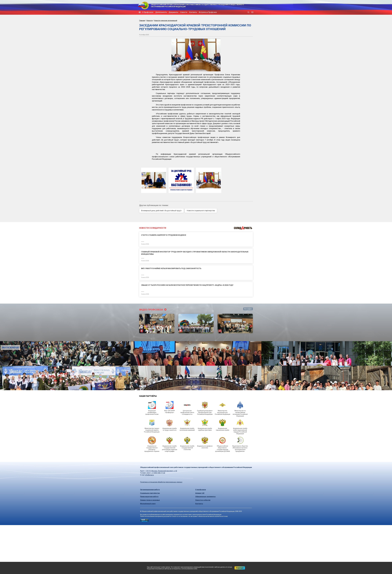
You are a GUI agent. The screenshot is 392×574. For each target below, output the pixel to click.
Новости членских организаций (166, 21)
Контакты (193, 12)
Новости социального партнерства (201, 211)
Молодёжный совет (148, 504)
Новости (184, 12)
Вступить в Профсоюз (208, 12)
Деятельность (161, 12)
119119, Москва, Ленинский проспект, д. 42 (161, 471)
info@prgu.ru (149, 475)
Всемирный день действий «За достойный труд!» (161, 211)
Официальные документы (205, 497)
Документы (174, 12)
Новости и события (203, 500)
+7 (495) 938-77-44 (158, 473)
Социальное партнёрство (150, 493)
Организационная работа (150, 490)
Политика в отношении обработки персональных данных (161, 482)
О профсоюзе (201, 490)
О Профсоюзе (148, 12)
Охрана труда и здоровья (150, 500)
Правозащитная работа (149, 497)
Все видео (248, 309)
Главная (142, 21)
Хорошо (240, 568)
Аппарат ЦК (200, 493)
